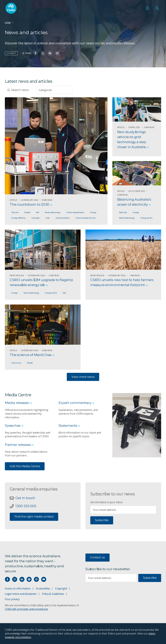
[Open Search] (157, 8)
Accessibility (43, 588)
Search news (18, 90)
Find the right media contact (34, 517)
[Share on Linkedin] (50, 53)
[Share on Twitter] (43, 53)
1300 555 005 (26, 506)
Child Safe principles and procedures (26, 609)
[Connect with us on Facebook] (7, 579)
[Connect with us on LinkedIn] (22, 579)
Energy (93, 212)
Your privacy (12, 599)
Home (8, 23)
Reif (37, 212)
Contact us (98, 557)
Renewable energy (53, 212)
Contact (11, 53)
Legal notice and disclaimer (21, 594)
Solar (48, 218)
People (27, 212)
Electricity (123, 212)
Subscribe (102, 520)
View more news (83, 377)
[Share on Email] (57, 53)
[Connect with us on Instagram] (15, 579)
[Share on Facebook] (36, 53)
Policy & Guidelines (53, 594)
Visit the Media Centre (25, 466)
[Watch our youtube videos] (44, 579)
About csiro (16, 363)
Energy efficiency (19, 218)
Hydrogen (36, 218)
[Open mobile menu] (147, 8)
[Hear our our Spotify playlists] (29, 579)
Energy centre (146, 218)
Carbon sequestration (75, 212)
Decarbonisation (63, 218)
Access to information (18, 588)
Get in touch (25, 498)
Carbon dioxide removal (85, 218)
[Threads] (36, 579)
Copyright (61, 588)
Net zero (15, 212)
